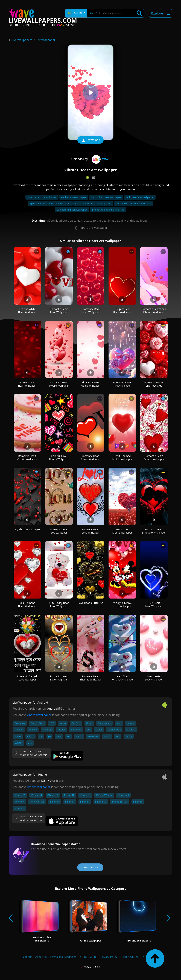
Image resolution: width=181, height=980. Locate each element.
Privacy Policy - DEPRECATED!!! (119, 957)
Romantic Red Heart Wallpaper (90, 311)
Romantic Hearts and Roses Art (154, 384)
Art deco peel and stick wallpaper (93, 203)
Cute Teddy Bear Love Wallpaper (59, 604)
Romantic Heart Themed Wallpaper (90, 678)
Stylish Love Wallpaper (27, 529)
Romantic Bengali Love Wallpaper (27, 678)
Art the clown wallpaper (74, 197)
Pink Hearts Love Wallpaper (154, 678)
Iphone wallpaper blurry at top (108, 210)
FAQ (144, 957)
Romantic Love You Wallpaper (59, 531)
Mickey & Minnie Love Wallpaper (122, 604)
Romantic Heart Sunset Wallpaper (90, 458)
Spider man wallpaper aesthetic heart (50, 203)
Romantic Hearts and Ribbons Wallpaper (154, 311)
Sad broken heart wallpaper (106, 197)
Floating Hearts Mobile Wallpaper (90, 384)
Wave (100, 159)
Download (90, 140)
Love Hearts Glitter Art (91, 603)
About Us (41, 957)
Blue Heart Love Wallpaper (154, 604)
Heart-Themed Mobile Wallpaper (122, 458)
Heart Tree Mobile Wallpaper (122, 531)
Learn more (90, 867)
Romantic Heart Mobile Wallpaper (59, 384)
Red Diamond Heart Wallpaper (27, 604)
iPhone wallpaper (39, 787)
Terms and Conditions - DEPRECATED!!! (74, 957)
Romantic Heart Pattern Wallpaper (154, 458)
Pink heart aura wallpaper (140, 197)
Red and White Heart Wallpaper (27, 311)
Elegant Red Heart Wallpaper (122, 311)
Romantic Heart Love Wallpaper (59, 311)
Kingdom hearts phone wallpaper (133, 203)
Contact (28, 957)
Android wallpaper (39, 715)
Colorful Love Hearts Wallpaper (59, 458)
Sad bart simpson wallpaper (72, 210)
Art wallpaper (46, 40)
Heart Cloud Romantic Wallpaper (122, 678)
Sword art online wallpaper (42, 197)
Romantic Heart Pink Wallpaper (122, 384)
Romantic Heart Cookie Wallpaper (27, 458)
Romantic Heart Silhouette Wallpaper (154, 531)
